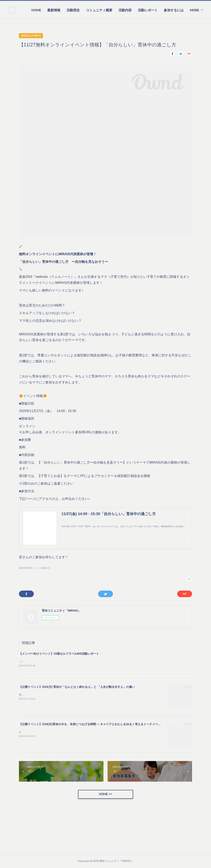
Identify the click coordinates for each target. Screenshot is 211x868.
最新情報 (54, 10)
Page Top (105, 845)
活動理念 (73, 10)
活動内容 (125, 10)
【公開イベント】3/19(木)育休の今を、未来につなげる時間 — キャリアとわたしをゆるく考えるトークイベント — (93, 725)
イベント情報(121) (42, 568)
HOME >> (105, 795)
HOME (36, 10)
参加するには (174, 10)
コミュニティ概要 (99, 10)
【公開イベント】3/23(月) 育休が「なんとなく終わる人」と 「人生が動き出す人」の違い (77, 687)
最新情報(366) (25, 568)
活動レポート (148, 10)
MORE (194, 10)
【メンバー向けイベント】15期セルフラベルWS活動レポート (59, 654)
